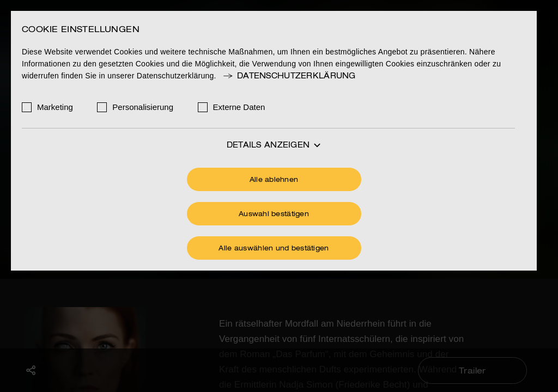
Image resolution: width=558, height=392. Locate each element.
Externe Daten (239, 107)
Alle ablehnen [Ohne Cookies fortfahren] (274, 180)
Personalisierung (143, 107)
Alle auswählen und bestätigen (274, 249)
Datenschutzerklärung (289, 76)
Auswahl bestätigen (274, 215)
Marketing (55, 107)
